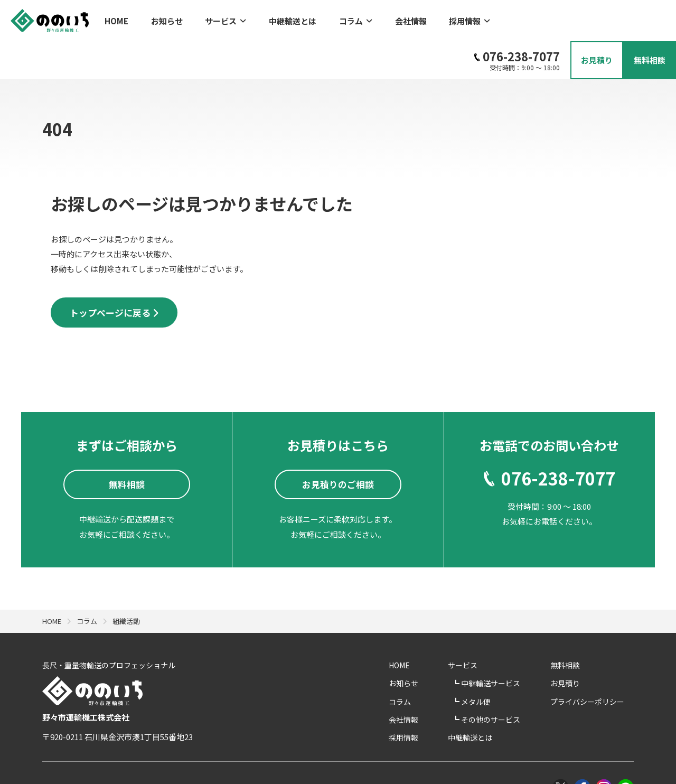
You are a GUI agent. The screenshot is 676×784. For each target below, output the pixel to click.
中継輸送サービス (513, 647)
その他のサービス (513, 683)
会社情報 (378, 19)
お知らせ (160, 19)
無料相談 (575, 629)
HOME (116, 19)
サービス (212, 19)
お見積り (575, 647)
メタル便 (498, 665)
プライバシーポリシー (597, 665)
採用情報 (430, 19)
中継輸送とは (273, 19)
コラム (329, 19)
